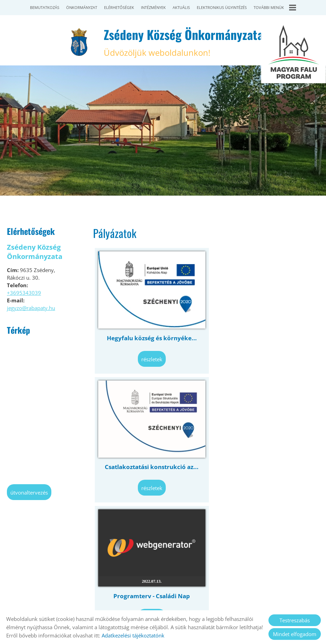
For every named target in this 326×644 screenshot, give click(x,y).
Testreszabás (295, 620)
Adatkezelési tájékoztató (149, 602)
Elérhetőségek (119, 8)
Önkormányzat (82, 8)
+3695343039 (24, 293)
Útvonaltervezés (29, 492)
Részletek (150, 356)
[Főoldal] (79, 42)
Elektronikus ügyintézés (222, 8)
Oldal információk (91, 602)
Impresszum (200, 602)
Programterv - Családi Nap (150, 460)
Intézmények (153, 8)
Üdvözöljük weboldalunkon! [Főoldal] (183, 42)
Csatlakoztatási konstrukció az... (263, 335)
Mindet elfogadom (295, 634)
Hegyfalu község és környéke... (150, 335)
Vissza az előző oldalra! (136, 521)
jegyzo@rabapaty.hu (31, 308)
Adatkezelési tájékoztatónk (133, 635)
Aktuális (181, 8)
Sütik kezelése (240, 602)
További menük (275, 8)
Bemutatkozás (45, 8)
